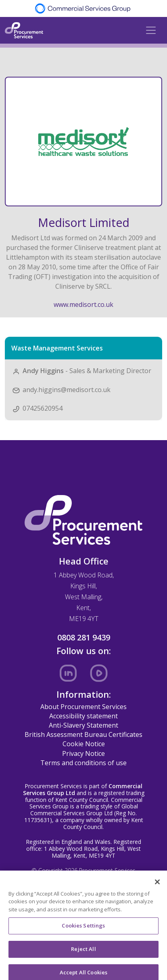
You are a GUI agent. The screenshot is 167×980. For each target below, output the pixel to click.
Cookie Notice (84, 744)
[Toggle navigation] (151, 30)
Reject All (83, 953)
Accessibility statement (83, 716)
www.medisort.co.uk (83, 304)
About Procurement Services (83, 707)
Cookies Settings (83, 930)
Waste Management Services (57, 348)
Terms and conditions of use (83, 763)
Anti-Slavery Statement (83, 725)
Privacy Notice (83, 753)
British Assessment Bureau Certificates (83, 734)
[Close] (157, 886)
